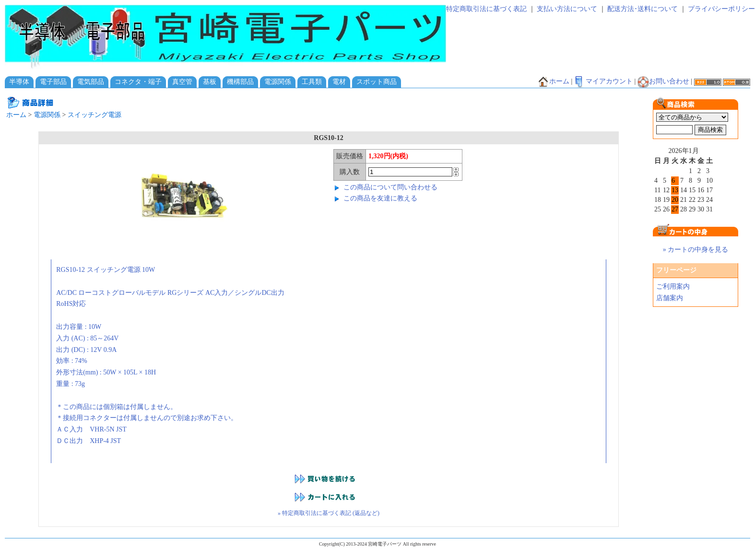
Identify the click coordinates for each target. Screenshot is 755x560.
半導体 (19, 82)
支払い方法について (567, 9)
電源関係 (278, 82)
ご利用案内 (673, 286)
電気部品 (91, 82)
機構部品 (240, 82)
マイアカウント (603, 81)
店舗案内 (670, 298)
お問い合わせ (663, 81)
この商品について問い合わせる (390, 187)
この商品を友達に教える (380, 198)
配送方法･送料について (643, 9)
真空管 (182, 82)
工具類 (312, 82)
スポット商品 (377, 82)
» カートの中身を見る (696, 250)
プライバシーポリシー (721, 9)
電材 (339, 82)
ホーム (554, 81)
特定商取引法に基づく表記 (486, 9)
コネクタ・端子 (138, 82)
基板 (210, 82)
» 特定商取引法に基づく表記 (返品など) (329, 513)
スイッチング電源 (94, 115)
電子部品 (53, 82)
